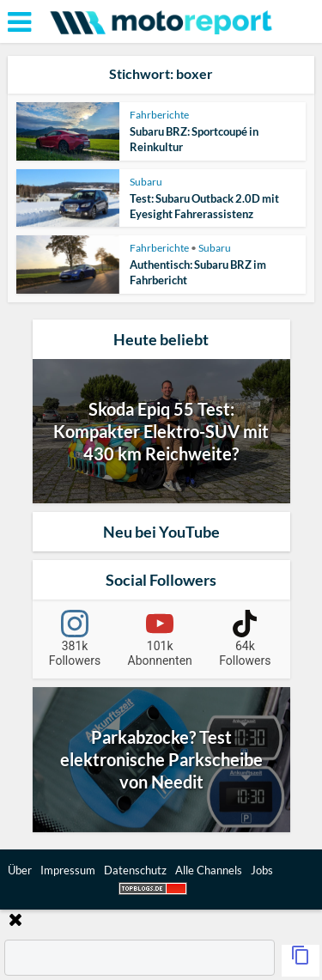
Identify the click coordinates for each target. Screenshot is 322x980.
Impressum (68, 870)
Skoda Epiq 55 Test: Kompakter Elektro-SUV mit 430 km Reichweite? (161, 431)
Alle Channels (209, 870)
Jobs (262, 870)
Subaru (146, 182)
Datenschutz (135, 870)
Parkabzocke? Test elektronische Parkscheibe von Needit (161, 759)
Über (20, 870)
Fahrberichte (159, 115)
